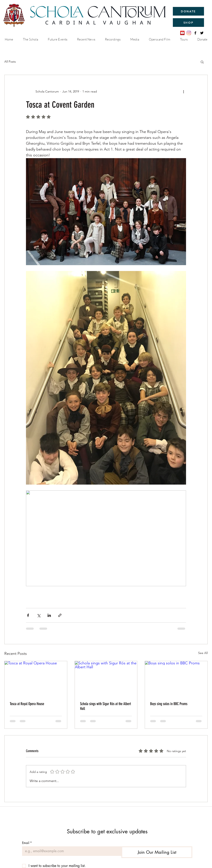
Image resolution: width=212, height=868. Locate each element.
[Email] (70, 851)
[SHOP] (188, 23)
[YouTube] (182, 33)
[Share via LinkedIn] (49, 615)
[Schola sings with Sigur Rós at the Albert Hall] (106, 679)
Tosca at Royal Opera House (27, 704)
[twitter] (202, 33)
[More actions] (183, 91)
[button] (202, 62)
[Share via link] (60, 615)
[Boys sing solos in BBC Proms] (176, 679)
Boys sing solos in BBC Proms (169, 704)
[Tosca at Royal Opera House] (36, 679)
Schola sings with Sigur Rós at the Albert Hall (105, 706)
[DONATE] (188, 11)
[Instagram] (189, 33)
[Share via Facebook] (28, 615)
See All (203, 653)
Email (27, 843)
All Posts (10, 62)
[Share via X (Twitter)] (39, 615)
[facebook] (195, 33)
